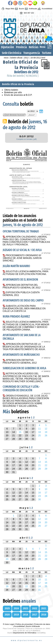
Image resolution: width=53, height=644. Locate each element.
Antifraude (31, 9)
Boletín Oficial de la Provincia (21, 65)
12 (27, 462)
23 (27, 436)
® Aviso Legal (9, 624)
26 (27, 469)
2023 (25, 608)
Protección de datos (42, 624)
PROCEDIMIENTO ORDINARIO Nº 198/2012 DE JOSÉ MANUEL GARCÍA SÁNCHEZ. (22, 258)
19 (27, 465)
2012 (26, 58)
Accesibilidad (45, 9)
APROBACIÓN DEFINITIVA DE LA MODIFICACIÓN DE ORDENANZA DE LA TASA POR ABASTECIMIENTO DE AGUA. (24, 347)
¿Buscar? (32, 115)
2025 (7, 608)
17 (33, 432)
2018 (25, 615)
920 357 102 (26, 13)
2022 (35, 608)
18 (20, 465)
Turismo (47, 53)
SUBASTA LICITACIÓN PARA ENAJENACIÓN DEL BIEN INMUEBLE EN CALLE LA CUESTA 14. (24, 309)
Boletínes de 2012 (26, 72)
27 (7, 439)
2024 (16, 608)
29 (20, 439)
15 (33, 493)
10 (33, 429)
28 (14, 439)
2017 (35, 615)
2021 (44, 608)
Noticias (34, 47)
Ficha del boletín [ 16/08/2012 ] (23, 76)
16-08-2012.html (38, 58)
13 (7, 432)
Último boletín (11, 90)
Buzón (19, 9)
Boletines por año (13, 92)
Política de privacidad (24, 624)
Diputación (7, 47)
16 (27, 432)
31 (33, 439)
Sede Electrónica (12, 53)
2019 (16, 615)
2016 (44, 615)
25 (20, 469)
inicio (6, 58)
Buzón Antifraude (33, 626)
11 (20, 462)
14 (14, 432)
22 (20, 436)
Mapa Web (8, 9)
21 (14, 436)
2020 (7, 615)
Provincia (21, 47)
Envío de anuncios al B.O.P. (18, 95)
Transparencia (32, 53)
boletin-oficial (16, 58)
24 (33, 436)
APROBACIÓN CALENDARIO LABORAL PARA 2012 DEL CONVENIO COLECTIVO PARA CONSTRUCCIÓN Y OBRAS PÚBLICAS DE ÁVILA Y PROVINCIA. (26, 241)
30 (27, 439)
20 (7, 436)
